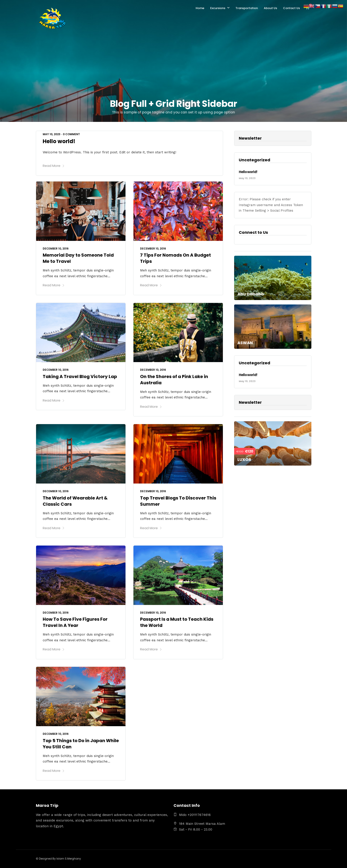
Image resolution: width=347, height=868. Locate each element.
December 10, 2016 (56, 249)
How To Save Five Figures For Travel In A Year (75, 622)
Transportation (247, 8)
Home (200, 8)
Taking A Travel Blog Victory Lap (80, 376)
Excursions (218, 8)
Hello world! (59, 141)
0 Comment (71, 134)
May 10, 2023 (52, 134)
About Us (270, 8)
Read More (54, 166)
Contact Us (291, 8)
